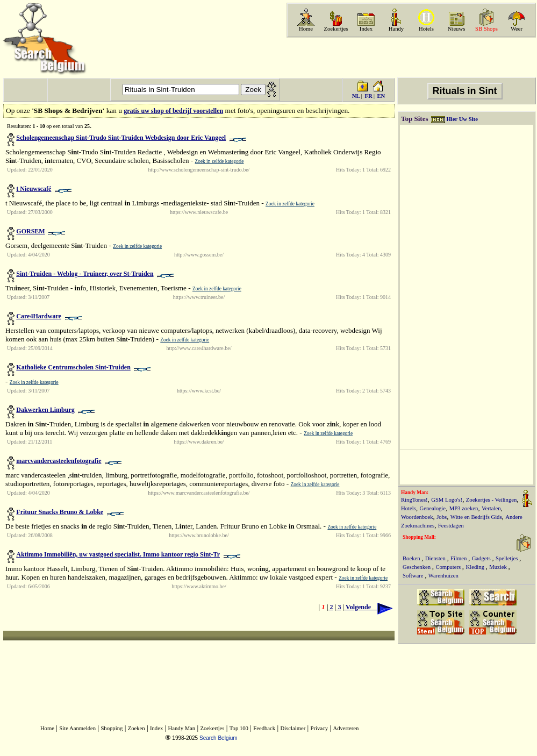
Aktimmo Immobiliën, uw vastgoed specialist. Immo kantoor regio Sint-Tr (118, 554)
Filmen (459, 558)
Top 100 (239, 728)
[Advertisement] (410, 58)
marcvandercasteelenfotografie (59, 461)
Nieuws (457, 29)
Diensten (436, 558)
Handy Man (182, 728)
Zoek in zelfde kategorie (220, 161)
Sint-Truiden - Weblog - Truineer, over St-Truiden (85, 274)
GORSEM (30, 231)
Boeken (412, 558)
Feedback (264, 728)
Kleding (476, 567)
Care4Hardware (39, 316)
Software (414, 576)
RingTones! (414, 500)
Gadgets (482, 558)
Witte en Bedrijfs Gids (476, 517)
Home (306, 29)
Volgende (368, 607)
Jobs (442, 517)
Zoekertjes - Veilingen (492, 500)
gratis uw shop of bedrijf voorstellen (173, 111)
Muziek (499, 567)
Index (366, 29)
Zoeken (137, 728)
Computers (449, 567)
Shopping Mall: (419, 537)
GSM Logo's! (447, 500)
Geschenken (417, 567)
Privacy (320, 728)
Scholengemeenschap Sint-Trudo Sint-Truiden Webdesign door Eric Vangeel (121, 138)
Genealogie (433, 508)
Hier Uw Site (462, 119)
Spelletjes (507, 558)
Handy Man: (415, 493)
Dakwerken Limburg (45, 410)
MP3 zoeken (464, 508)
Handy (396, 29)
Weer (517, 29)
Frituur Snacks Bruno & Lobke (60, 512)
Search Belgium (219, 738)
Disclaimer (293, 728)
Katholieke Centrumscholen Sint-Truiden (73, 367)
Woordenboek (417, 517)
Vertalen (491, 508)
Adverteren (346, 728)
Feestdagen (451, 526)
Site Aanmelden (77, 728)
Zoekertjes (336, 29)
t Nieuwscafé (34, 189)
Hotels (426, 29)
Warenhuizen (443, 576)
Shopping (112, 728)
